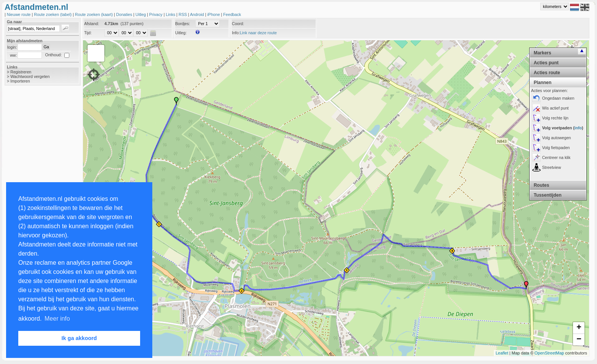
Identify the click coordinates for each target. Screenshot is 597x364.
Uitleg (141, 14)
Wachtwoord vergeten (30, 76)
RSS (183, 14)
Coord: (238, 24)
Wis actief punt (555, 108)
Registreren (21, 72)
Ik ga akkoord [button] (79, 338)
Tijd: (88, 33)
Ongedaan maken (558, 98)
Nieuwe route (19, 14)
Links (171, 14)
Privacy (156, 14)
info (578, 128)
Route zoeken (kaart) (94, 14)
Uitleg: (181, 33)
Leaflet (502, 353)
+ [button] (579, 328)
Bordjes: (183, 24)
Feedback (232, 14)
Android (198, 14)
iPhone (214, 14)
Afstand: (92, 24)
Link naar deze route (258, 33)
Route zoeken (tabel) (53, 14)
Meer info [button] (57, 319)
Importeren (20, 81)
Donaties (125, 14)
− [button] (579, 340)
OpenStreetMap (549, 353)
